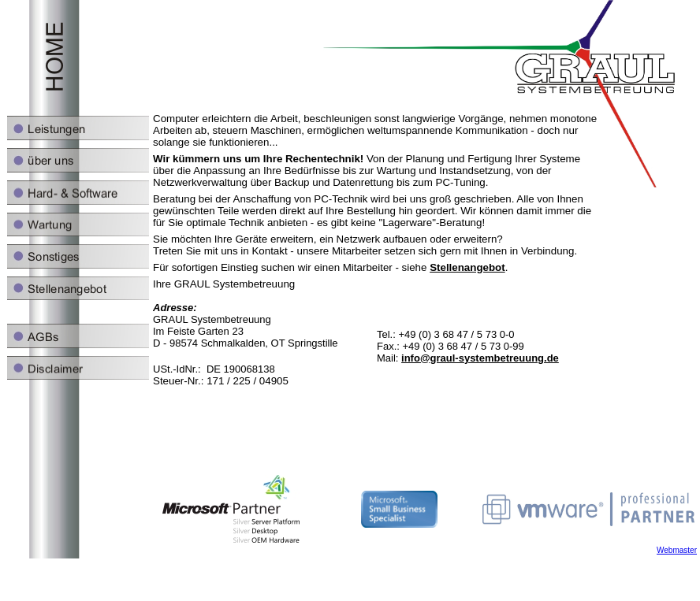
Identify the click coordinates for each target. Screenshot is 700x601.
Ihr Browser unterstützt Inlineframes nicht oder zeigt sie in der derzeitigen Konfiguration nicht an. (350, 236)
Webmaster (677, 550)
